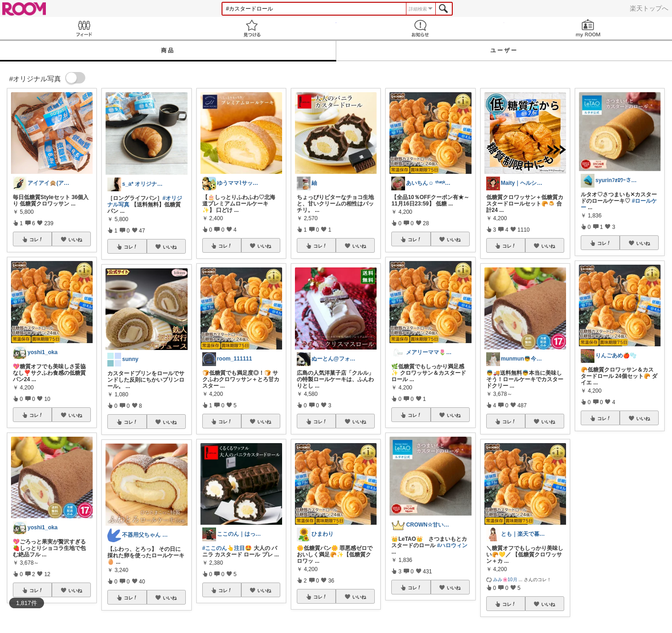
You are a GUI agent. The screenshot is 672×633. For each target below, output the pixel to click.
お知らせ (420, 28)
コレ (36, 239)
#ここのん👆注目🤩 (227, 548)
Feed (84, 28)
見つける (252, 28)
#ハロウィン (453, 545)
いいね (75, 239)
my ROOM (588, 28)
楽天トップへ (649, 8)
